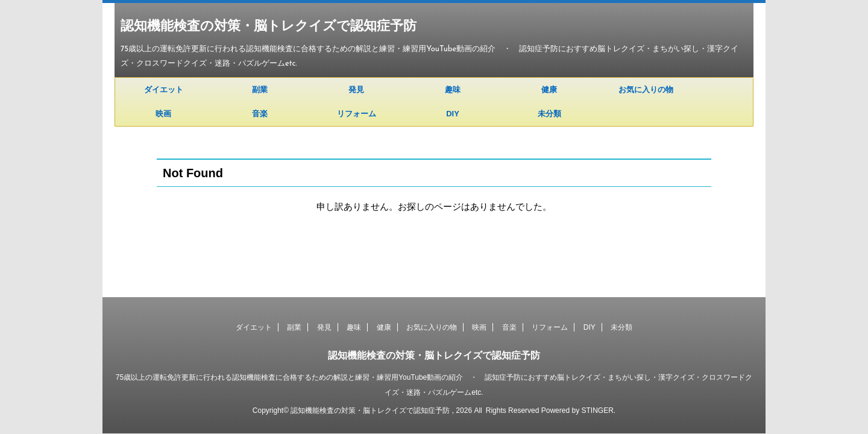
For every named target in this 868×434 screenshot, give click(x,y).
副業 (260, 90)
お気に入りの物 (646, 90)
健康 (549, 90)
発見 (356, 90)
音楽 (260, 114)
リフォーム (357, 114)
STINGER (597, 410)
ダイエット (164, 90)
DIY (453, 114)
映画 (163, 114)
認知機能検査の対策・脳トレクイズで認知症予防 (269, 27)
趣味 (453, 90)
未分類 (549, 114)
